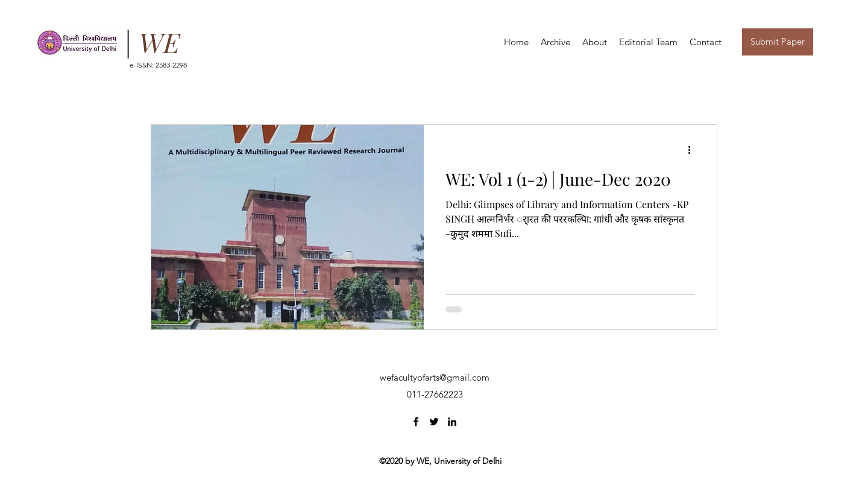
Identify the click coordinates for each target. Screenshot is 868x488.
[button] (595, 42)
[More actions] (693, 150)
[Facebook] (416, 422)
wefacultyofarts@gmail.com (435, 377)
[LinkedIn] (452, 422)
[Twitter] (434, 422)
